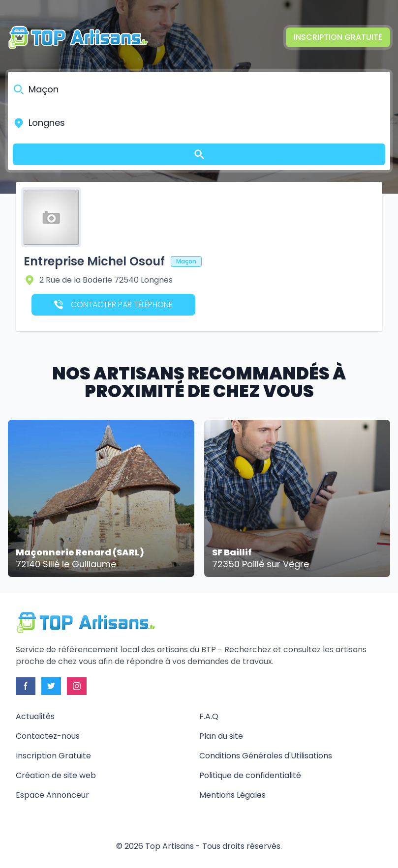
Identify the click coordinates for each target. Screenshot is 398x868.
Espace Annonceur (52, 795)
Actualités (35, 716)
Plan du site (221, 736)
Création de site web (56, 775)
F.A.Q (209, 716)
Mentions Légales (232, 795)
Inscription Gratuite (338, 37)
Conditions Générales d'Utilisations (266, 756)
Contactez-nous (48, 736)
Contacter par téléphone (113, 304)
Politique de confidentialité (250, 775)
